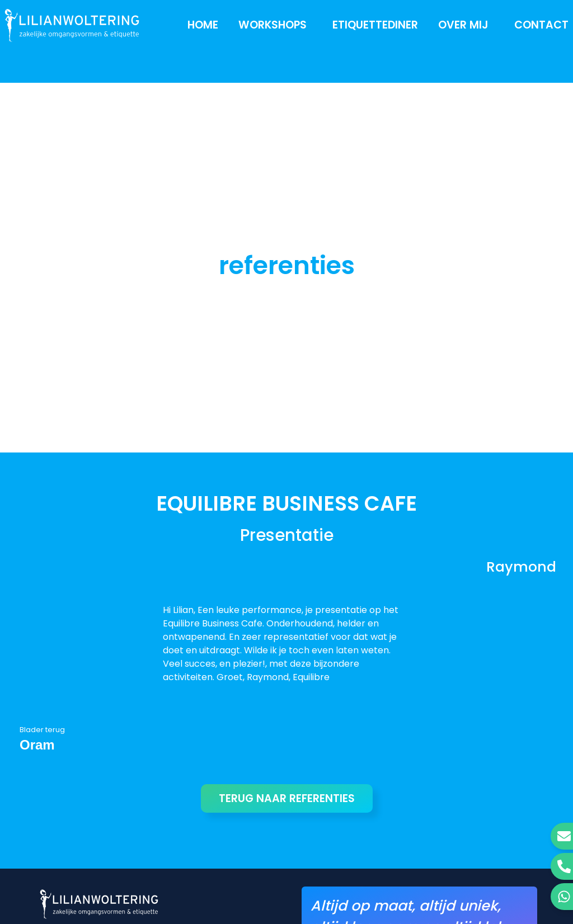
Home (203, 25)
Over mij (466, 25)
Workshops (275, 25)
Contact (541, 25)
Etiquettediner (375, 25)
